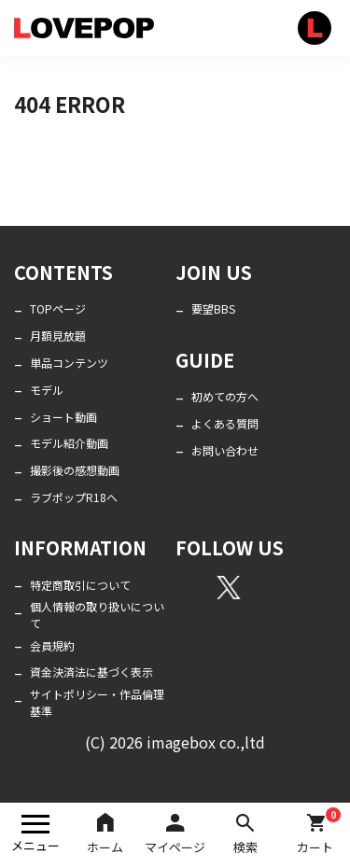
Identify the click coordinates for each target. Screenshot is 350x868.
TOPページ (58, 308)
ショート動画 (63, 417)
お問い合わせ (225, 450)
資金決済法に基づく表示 (91, 672)
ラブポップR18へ (74, 497)
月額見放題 (58, 336)
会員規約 (52, 645)
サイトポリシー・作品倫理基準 (97, 702)
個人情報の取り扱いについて (97, 615)
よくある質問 (225, 423)
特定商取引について (80, 585)
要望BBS (213, 308)
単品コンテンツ (69, 363)
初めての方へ (225, 396)
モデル (47, 390)
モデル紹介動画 (69, 443)
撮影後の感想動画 (75, 470)
